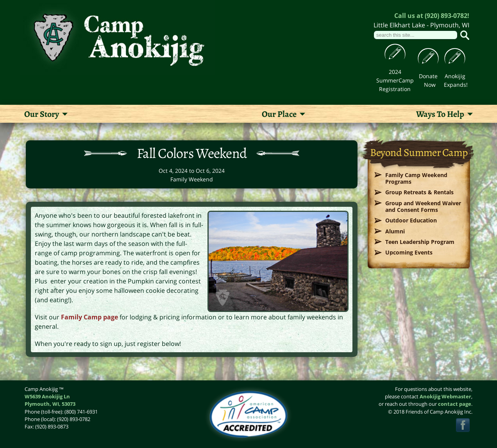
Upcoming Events (409, 252)
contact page (455, 404)
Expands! (456, 85)
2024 (395, 72)
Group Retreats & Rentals (419, 192)
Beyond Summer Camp (419, 152)
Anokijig (455, 76)
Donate (428, 76)
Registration (395, 89)
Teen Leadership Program (420, 242)
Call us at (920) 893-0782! (432, 16)
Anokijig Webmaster (445, 396)
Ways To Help (440, 114)
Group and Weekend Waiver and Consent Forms (423, 206)
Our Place (279, 114)
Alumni (395, 231)
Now (430, 85)
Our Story (42, 114)
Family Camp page (89, 317)
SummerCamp (395, 80)
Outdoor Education (411, 220)
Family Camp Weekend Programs (416, 178)
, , (50, 404)
